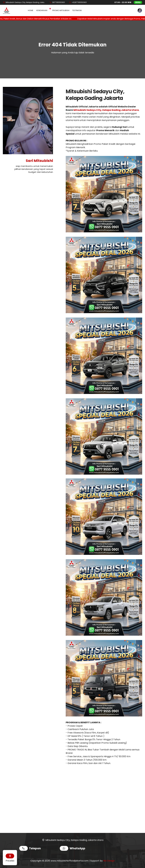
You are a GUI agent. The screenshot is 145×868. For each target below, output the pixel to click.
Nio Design (109, 861)
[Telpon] (57, 2)
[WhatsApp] (78, 2)
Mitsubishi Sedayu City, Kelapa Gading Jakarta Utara (106, 110)
